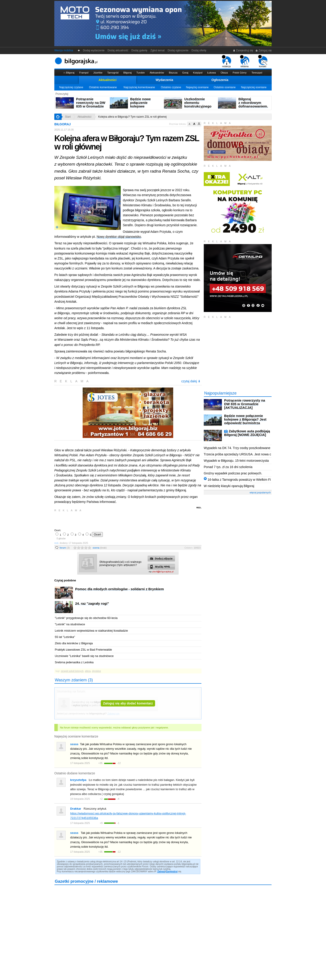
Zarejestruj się (243, 50)
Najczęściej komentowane (139, 87)
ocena (100, 548)
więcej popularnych (260, 492)
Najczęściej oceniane (254, 87)
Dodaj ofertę (199, 50)
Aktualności (107, 80)
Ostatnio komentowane (103, 87)
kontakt (263, 61)
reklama (245, 61)
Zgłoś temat (158, 50)
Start (68, 117)
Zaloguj (161, 872)
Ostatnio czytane (171, 87)
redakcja (227, 61)
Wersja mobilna (64, 50)
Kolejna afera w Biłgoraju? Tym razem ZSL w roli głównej (132, 117)
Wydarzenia (164, 80)
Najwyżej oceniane (197, 87)
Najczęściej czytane (71, 87)
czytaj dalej (191, 381)
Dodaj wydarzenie (94, 50)
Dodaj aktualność (118, 50)
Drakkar (76, 809)
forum (65, 548)
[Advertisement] (108, 520)
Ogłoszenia (220, 80)
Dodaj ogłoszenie (178, 50)
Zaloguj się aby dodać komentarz (128, 703)
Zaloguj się (264, 50)
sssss (74, 744)
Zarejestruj (172, 872)
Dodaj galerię (139, 50)
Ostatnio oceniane (225, 87)
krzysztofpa (78, 780)
